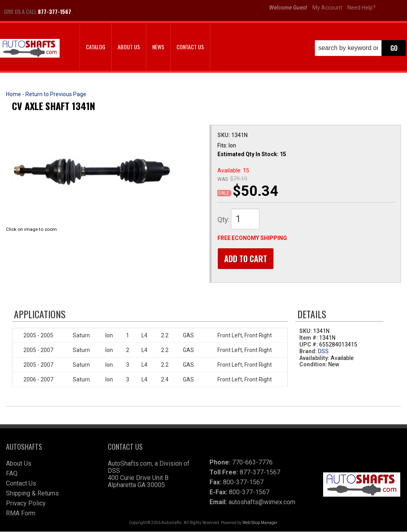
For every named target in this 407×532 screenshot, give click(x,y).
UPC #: (309, 345)
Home (14, 94)
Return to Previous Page (56, 94)
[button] (360, 48)
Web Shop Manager (260, 523)
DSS (323, 352)
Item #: (309, 338)
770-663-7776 (252, 463)
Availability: (314, 358)
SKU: (224, 135)
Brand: (308, 352)
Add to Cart (245, 259)
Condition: (313, 365)
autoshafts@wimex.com (262, 502)
